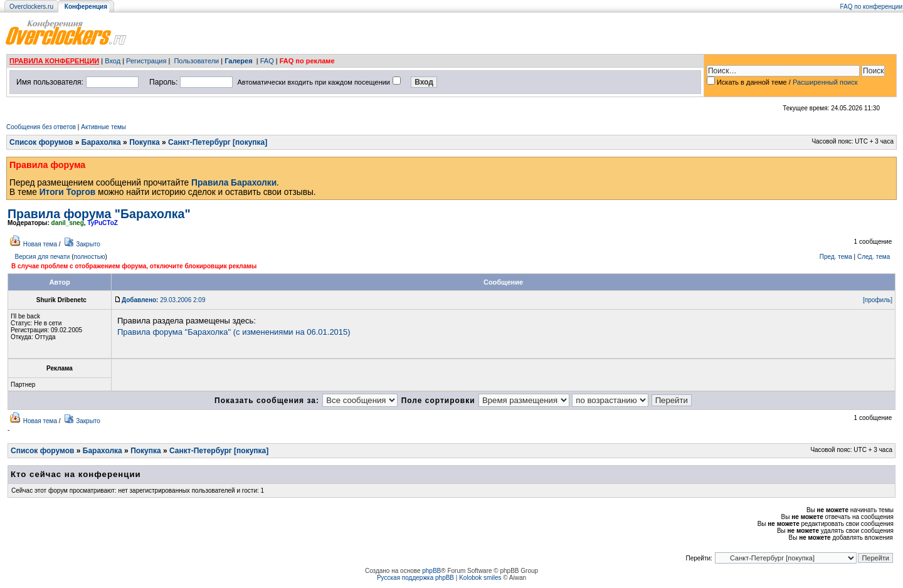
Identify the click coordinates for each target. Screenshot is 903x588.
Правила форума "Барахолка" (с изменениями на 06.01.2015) (234, 332)
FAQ (267, 61)
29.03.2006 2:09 (163, 300)
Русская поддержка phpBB (415, 578)
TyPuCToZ (103, 223)
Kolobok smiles (480, 578)
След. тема (874, 257)
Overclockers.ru (31, 7)
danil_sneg (68, 223)
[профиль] (878, 300)
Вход (113, 61)
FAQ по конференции (871, 7)
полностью (89, 257)
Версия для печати (43, 257)
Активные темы (103, 127)
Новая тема (40, 244)
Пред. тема (836, 257)
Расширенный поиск (825, 82)
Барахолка (101, 142)
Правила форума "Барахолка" (99, 214)
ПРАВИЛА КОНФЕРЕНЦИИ (54, 61)
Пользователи (196, 61)
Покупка (145, 142)
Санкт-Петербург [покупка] (218, 142)
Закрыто (88, 244)
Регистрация (146, 61)
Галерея (238, 61)
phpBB (431, 571)
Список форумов (41, 142)
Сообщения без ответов (41, 127)
